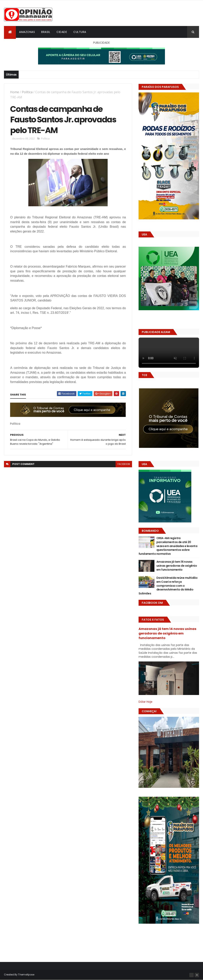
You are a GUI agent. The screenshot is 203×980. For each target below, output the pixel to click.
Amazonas (27, 32)
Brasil (46, 32)
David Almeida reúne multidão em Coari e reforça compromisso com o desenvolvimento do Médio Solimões (168, 586)
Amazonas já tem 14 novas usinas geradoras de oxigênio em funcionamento (177, 566)
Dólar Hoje (146, 702)
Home (15, 92)
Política (27, 92)
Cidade (62, 32)
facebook (124, 464)
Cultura (80, 32)
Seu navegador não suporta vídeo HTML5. (169, 353)
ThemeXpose (26, 975)
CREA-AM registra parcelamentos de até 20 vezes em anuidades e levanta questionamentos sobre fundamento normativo (168, 546)
